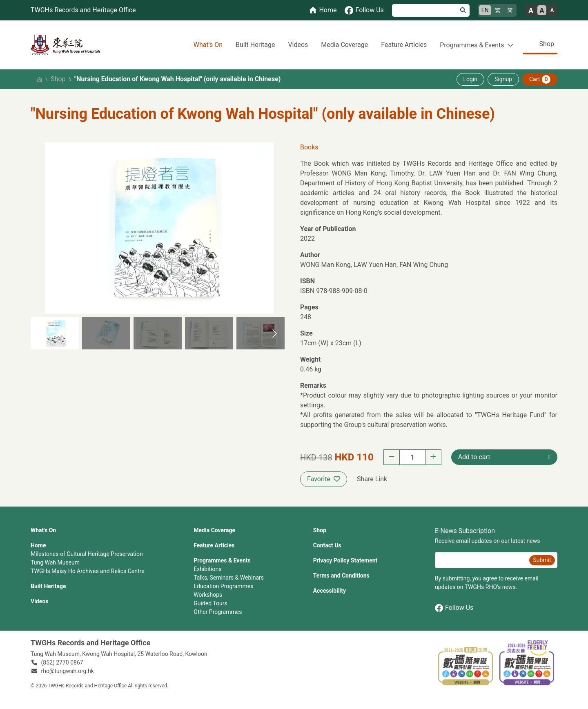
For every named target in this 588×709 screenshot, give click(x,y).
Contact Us (327, 545)
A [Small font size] (552, 10)
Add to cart (474, 457)
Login (471, 79)
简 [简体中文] (510, 10)
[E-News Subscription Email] (481, 560)
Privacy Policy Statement (345, 560)
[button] (55, 333)
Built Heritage (255, 45)
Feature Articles (404, 45)
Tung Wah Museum (55, 562)
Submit (542, 560)
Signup (503, 79)
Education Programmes (223, 586)
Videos (298, 45)
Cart (540, 79)
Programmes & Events (222, 560)
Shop (547, 44)
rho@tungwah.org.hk (68, 671)
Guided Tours (210, 603)
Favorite (324, 479)
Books (309, 147)
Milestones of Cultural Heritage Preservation (87, 554)
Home (38, 545)
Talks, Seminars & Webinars (229, 578)
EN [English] (485, 10)
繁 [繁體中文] (498, 10)
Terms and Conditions (341, 576)
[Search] (424, 10)
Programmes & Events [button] (472, 45)
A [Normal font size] (542, 10)
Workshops (208, 595)
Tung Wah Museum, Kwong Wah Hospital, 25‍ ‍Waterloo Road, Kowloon (119, 654)
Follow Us (454, 608)
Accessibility (330, 591)
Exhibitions (207, 569)
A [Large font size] (531, 10)
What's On (208, 45)
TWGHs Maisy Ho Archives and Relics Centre (88, 571)
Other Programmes (218, 612)
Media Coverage (344, 45)
